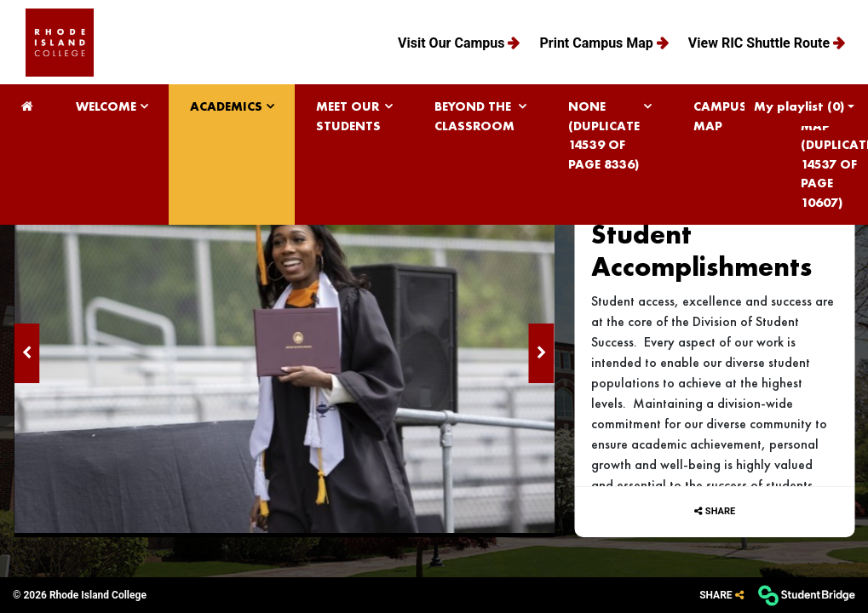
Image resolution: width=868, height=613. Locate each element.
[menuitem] (60, 43)
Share (720, 511)
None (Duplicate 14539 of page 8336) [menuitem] (604, 135)
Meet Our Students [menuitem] (348, 116)
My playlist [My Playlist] (799, 107)
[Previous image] (26, 353)
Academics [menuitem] (226, 106)
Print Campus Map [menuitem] (598, 43)
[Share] (721, 596)
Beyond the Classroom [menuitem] (474, 116)
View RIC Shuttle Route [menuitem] (761, 43)
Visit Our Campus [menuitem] (453, 43)
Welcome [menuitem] (106, 106)
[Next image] (541, 353)
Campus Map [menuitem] (720, 116)
